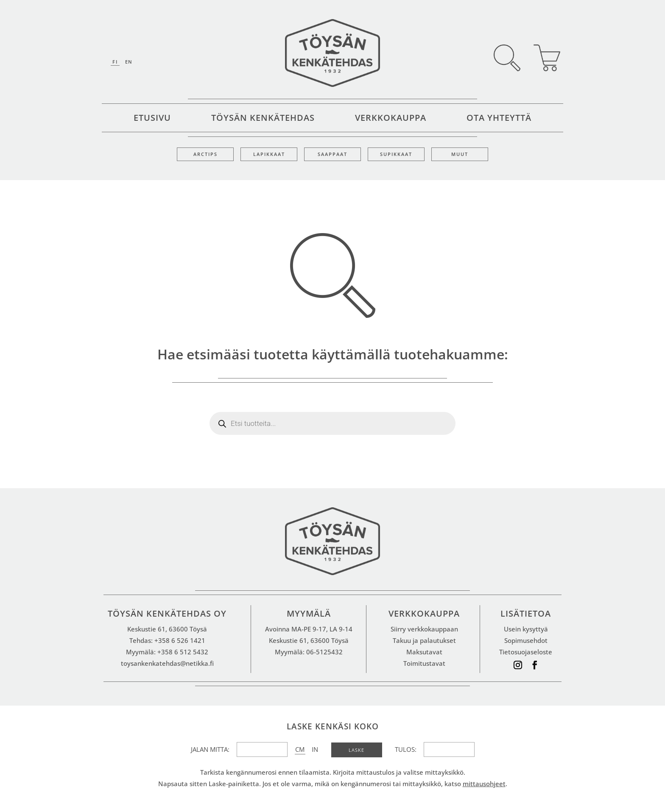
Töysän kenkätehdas (263, 119)
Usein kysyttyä (526, 629)
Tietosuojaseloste (526, 652)
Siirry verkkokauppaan (424, 629)
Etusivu (152, 119)
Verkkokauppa (391, 119)
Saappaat (332, 154)
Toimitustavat (424, 663)
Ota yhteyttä (499, 119)
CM (300, 749)
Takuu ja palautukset (424, 640)
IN (315, 749)
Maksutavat (424, 652)
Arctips (205, 154)
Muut (460, 154)
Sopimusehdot (526, 640)
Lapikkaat (269, 154)
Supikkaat (396, 154)
